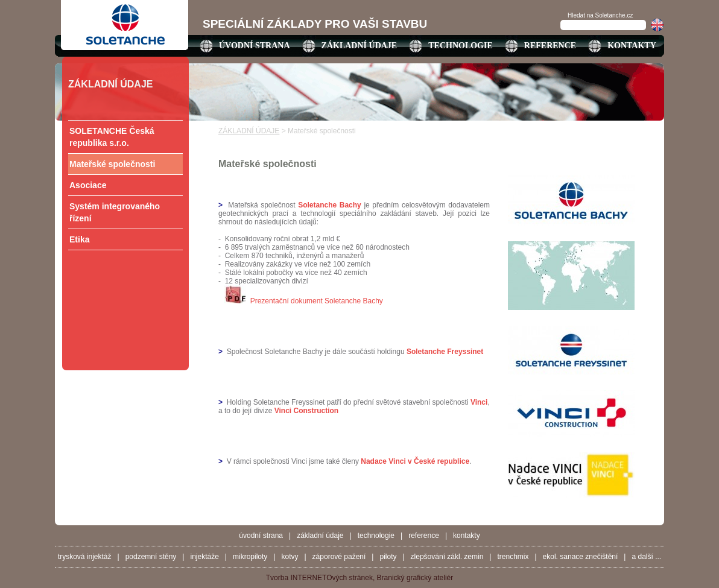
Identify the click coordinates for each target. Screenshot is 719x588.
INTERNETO (311, 578)
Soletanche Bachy (330, 205)
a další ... (646, 557)
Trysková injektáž (85, 557)
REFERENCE (550, 46)
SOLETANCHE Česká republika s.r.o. (112, 137)
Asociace (88, 185)
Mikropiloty (250, 557)
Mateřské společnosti (112, 164)
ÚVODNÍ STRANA (255, 46)
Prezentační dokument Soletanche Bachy (317, 301)
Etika (79, 239)
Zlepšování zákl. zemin (447, 557)
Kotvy (290, 557)
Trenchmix (513, 557)
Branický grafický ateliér (415, 578)
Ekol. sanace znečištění (581, 557)
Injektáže (204, 557)
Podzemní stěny (151, 557)
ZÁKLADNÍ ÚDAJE (359, 46)
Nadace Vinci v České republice (415, 461)
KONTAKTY (632, 46)
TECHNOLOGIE (461, 46)
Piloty (388, 557)
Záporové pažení (339, 557)
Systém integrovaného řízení (115, 212)
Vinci (479, 402)
